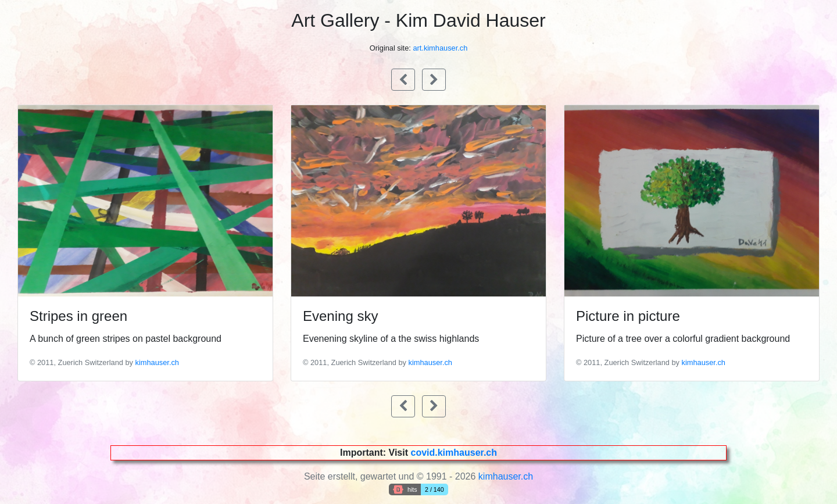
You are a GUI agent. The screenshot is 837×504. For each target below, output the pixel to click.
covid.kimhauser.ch (454, 453)
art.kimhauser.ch (440, 48)
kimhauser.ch (157, 362)
